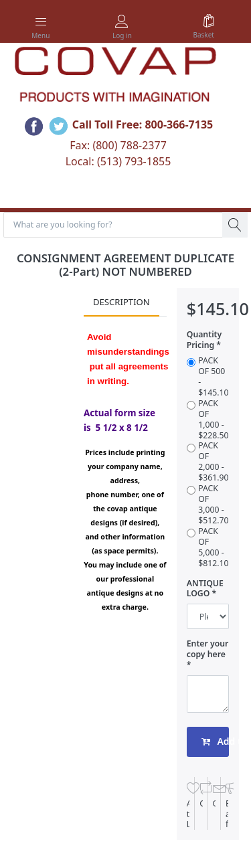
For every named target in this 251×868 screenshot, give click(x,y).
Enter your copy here (208, 649)
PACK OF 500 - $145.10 (213, 377)
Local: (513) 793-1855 (118, 161)
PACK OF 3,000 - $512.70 (213, 505)
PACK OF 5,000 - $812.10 (213, 547)
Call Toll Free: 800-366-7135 (143, 125)
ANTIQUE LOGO (205, 589)
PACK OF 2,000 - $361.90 (213, 462)
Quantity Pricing (204, 340)
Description (121, 302)
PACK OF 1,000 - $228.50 (213, 420)
